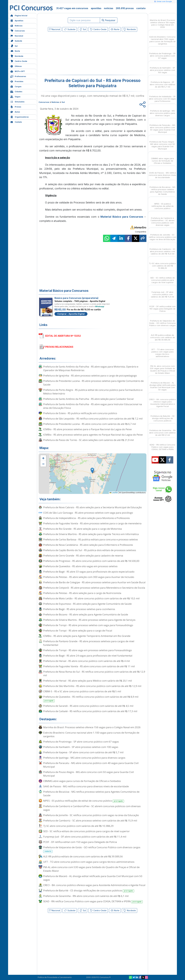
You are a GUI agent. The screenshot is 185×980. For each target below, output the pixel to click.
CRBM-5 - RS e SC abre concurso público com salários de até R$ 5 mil (82, 691)
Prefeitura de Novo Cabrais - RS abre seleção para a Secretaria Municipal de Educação (92, 507)
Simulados (17, 101)
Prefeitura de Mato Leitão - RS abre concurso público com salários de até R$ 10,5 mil (91, 598)
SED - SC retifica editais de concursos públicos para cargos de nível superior (86, 831)
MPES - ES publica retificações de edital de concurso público (84, 801)
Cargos (16, 86)
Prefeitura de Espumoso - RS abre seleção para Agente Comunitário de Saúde (87, 604)
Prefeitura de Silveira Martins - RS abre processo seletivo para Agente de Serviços (89, 620)
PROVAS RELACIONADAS (59, 347)
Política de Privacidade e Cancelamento (55, 977)
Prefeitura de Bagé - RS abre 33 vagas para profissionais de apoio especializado (89, 572)
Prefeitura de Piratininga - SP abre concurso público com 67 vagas (81, 742)
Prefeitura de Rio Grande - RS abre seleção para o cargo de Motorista (83, 529)
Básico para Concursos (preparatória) (76, 298)
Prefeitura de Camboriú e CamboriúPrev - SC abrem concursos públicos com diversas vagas (92, 808)
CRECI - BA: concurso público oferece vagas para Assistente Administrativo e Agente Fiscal (94, 885)
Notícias (16, 25)
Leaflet (114, 493)
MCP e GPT (18, 71)
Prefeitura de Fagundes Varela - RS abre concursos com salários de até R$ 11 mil (89, 666)
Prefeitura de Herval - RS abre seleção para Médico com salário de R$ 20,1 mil (88, 681)
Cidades (16, 91)
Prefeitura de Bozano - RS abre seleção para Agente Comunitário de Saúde (86, 614)
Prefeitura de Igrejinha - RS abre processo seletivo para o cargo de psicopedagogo (90, 376)
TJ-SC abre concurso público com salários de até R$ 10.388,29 (78, 826)
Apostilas (17, 20)
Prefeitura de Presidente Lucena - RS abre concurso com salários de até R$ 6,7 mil (90, 424)
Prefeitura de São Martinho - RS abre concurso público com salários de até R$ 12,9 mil (92, 686)
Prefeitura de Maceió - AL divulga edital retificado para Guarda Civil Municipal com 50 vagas (93, 878)
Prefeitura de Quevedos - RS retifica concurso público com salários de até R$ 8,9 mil (91, 699)
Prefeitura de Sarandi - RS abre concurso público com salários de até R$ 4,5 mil (88, 706)
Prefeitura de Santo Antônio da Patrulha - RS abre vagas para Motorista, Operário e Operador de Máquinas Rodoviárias (91, 368)
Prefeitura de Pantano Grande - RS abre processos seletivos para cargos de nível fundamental (89, 643)
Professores (18, 76)
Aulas (15, 112)
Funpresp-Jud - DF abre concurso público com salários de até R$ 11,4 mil (85, 837)
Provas (16, 106)
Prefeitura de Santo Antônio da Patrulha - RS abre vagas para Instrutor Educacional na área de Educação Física (93, 406)
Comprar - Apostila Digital (71, 314)
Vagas (15, 96)
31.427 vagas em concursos (72, 8)
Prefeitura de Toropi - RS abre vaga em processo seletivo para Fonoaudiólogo (88, 650)
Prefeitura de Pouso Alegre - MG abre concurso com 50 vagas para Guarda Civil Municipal (89, 774)
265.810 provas (125, 8)
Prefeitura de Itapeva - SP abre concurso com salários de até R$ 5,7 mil (83, 752)
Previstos (17, 81)
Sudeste (16, 41)
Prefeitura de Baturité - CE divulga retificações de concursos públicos (89, 891)
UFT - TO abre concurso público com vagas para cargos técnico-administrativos (89, 862)
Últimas (16, 66)
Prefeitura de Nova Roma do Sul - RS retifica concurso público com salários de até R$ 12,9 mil (94, 673)
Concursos (17, 30)
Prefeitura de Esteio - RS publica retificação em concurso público (80, 413)
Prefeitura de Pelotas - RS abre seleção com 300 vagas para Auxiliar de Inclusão (89, 577)
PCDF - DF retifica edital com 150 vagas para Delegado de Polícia (80, 842)
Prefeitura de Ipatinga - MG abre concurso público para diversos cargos (84, 758)
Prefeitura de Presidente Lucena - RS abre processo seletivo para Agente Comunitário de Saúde (93, 383)
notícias (109, 8)
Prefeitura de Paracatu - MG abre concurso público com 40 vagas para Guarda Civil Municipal (91, 765)
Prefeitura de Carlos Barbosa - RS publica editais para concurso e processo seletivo (91, 539)
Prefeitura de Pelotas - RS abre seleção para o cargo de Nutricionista (82, 593)
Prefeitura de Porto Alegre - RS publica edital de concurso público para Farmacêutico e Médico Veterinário (93, 392)
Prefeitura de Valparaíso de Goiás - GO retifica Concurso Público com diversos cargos (92, 849)
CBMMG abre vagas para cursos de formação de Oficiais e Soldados (82, 781)
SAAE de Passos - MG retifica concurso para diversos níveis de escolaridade (86, 786)
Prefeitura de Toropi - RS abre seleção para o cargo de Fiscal (78, 631)
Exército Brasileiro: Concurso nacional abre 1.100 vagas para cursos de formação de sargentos (91, 734)
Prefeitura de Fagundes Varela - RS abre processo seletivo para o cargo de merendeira (92, 523)
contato (141, 8)
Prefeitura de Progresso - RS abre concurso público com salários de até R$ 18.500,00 (91, 561)
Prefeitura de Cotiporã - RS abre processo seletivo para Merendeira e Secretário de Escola (94, 588)
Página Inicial (19, 15)
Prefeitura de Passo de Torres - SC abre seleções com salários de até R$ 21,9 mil (89, 440)
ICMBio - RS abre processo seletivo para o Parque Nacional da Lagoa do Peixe (87, 429)
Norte (15, 51)
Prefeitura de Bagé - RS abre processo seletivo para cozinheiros (79, 609)
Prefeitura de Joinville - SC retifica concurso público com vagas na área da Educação (91, 815)
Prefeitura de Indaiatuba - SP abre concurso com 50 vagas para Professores (162, 96)
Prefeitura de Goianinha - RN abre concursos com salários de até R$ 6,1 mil (86, 896)
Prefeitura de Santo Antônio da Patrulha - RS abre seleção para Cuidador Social (88, 399)
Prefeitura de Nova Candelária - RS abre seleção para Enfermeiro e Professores (88, 545)
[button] (43, 458)
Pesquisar (109, 20)
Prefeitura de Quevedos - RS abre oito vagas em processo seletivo (80, 566)
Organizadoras (19, 117)
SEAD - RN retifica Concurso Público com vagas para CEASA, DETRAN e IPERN (93, 901)
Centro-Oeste (19, 61)
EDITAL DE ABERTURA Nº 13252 (63, 336)
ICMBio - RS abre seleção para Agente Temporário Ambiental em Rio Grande (87, 636)
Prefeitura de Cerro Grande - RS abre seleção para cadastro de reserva (83, 556)
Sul (14, 46)
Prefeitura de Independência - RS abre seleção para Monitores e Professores (87, 518)
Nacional (17, 36)
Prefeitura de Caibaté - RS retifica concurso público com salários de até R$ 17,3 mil (90, 711)
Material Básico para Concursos (122, 217)
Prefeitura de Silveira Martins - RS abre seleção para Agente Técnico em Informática (91, 534)
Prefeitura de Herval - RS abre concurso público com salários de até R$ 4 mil (87, 661)
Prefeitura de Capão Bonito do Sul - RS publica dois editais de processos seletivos (90, 550)
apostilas (96, 8)
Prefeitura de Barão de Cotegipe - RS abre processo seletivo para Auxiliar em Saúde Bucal (94, 582)
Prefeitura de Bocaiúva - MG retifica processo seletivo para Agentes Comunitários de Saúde (91, 793)
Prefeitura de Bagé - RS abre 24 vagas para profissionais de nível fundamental (88, 656)
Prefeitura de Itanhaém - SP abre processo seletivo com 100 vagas (81, 747)
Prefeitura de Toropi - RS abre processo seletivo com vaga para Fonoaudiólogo (88, 625)
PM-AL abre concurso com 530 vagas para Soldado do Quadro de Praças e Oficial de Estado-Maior (91, 869)
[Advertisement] (69, 54)
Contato (16, 122)
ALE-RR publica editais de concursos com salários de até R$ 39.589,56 (83, 856)
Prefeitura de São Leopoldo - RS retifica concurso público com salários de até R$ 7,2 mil (93, 419)
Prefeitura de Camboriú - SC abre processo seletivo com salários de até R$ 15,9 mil (90, 821)
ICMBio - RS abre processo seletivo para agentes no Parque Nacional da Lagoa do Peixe (93, 435)
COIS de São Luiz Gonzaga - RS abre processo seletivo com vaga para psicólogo (88, 513)
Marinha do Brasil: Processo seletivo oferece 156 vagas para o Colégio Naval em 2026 (92, 727)
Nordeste (17, 56)
